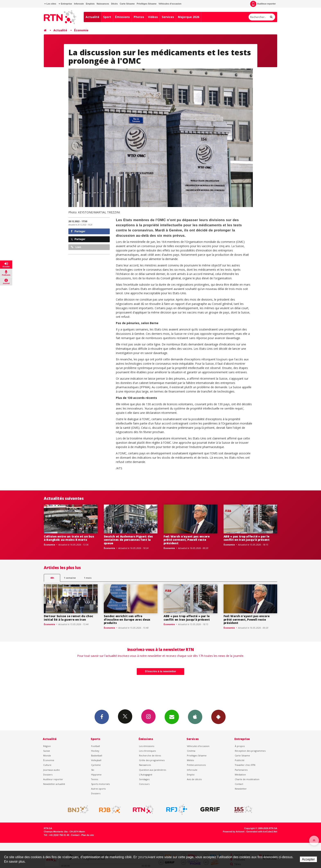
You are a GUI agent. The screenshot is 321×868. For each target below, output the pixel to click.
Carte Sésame (127, 4)
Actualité (92, 17)
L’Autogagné (146, 775)
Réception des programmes (250, 751)
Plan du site (88, 835)
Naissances (103, 4)
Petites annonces (196, 765)
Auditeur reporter (53, 779)
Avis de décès (194, 779)
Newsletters (172, 717)
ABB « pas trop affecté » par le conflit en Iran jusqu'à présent (247, 538)
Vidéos (153, 17)
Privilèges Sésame (147, 4)
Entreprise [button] (65, 4)
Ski (93, 770)
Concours (144, 784)
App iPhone (195, 717)
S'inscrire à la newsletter (160, 671)
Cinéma (191, 751)
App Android (218, 717)
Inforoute (79, 4)
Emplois (90, 4)
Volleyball (96, 760)
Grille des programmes (152, 760)
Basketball (97, 755)
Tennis (95, 779)
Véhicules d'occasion (170, 4)
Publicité (240, 760)
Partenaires (241, 770)
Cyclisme (96, 765)
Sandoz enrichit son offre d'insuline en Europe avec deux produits (127, 620)
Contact (239, 784)
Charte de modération (247, 779)
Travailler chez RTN (245, 765)
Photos (139, 17)
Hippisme (96, 775)
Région (47, 746)
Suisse (47, 751)
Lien (76, 247)
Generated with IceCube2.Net (262, 832)
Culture (47, 765)
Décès (114, 4)
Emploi (191, 775)
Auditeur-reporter (263, 4)
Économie (81, 30)
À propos (240, 746)
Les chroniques (147, 751)
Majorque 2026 (189, 17)
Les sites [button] (50, 4)
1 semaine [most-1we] (70, 578)
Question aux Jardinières (153, 770)
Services (168, 17)
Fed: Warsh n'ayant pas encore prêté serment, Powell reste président (187, 540)
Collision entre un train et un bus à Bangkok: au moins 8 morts (69, 538)
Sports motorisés (100, 784)
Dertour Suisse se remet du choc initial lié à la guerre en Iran (68, 618)
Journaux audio (51, 770)
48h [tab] (52, 578)
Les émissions (147, 746)
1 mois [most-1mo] (88, 578)
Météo (190, 760)
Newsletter (241, 789)
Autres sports (98, 789)
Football (96, 746)
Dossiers (48, 775)
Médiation (240, 775)
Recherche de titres (150, 755)
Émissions (122, 17)
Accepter (308, 859)
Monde (47, 755)
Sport (107, 17)
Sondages (144, 779)
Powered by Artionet (234, 832)
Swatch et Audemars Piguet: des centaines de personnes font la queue (128, 540)
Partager (78, 231)
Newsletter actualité (54, 784)
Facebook (102, 717)
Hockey (95, 751)
